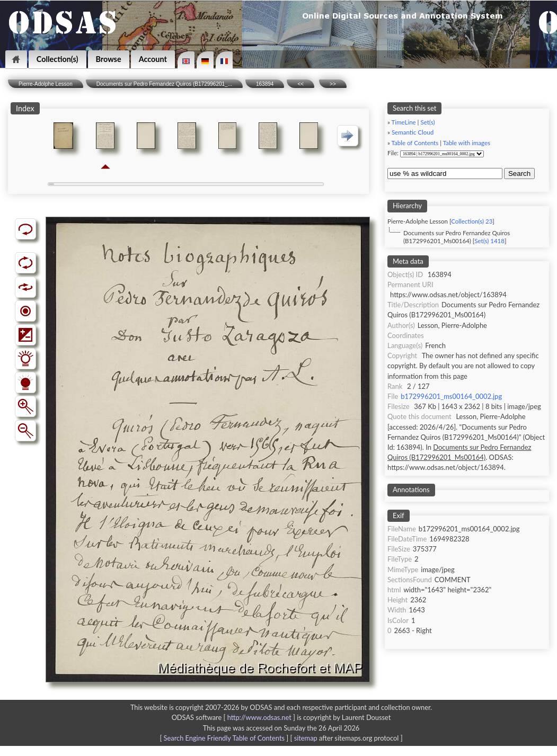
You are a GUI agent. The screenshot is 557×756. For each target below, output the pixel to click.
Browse (109, 59)
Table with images (467, 143)
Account (153, 59)
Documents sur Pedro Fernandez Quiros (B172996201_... (164, 84)
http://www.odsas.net (259, 717)
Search (519, 174)
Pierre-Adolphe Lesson (46, 84)
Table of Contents (415, 143)
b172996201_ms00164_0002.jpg (451, 396)
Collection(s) (58, 59)
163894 (265, 84)
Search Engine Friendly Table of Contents (224, 738)
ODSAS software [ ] (235, 717)
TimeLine (404, 122)
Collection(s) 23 (472, 221)
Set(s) (427, 122)
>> (333, 84)
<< (300, 84)
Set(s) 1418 (489, 241)
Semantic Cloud (413, 132)
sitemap (306, 738)
